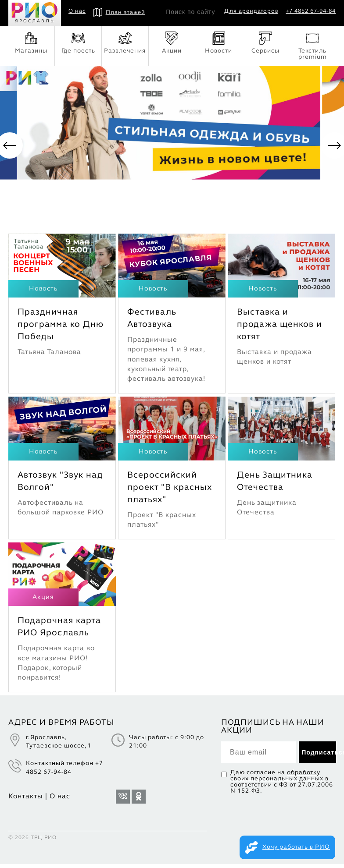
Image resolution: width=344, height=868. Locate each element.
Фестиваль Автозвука (152, 322)
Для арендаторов (251, 11)
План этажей (119, 13)
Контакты (26, 801)
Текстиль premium (313, 46)
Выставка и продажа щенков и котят (279, 329)
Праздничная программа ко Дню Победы (61, 329)
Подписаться (319, 756)
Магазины (31, 43)
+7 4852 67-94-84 (311, 11)
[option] (172, 148)
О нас (77, 11)
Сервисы (265, 43)
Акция (43, 601)
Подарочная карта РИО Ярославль (59, 631)
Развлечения (125, 43)
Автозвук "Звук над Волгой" (60, 485)
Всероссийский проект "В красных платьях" (170, 492)
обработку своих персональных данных (277, 780)
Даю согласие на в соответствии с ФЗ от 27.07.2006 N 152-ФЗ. (282, 786)
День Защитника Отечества (275, 485)
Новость (43, 293)
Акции (172, 43)
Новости (219, 43)
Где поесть (78, 43)
